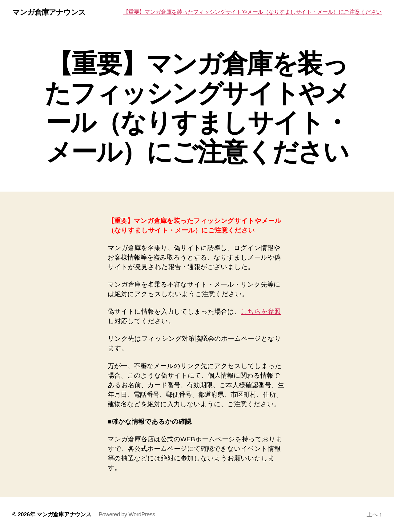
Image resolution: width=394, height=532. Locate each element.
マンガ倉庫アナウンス (49, 12)
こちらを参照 (261, 311)
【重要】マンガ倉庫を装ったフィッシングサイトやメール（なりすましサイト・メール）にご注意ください (252, 12)
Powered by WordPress (127, 514)
